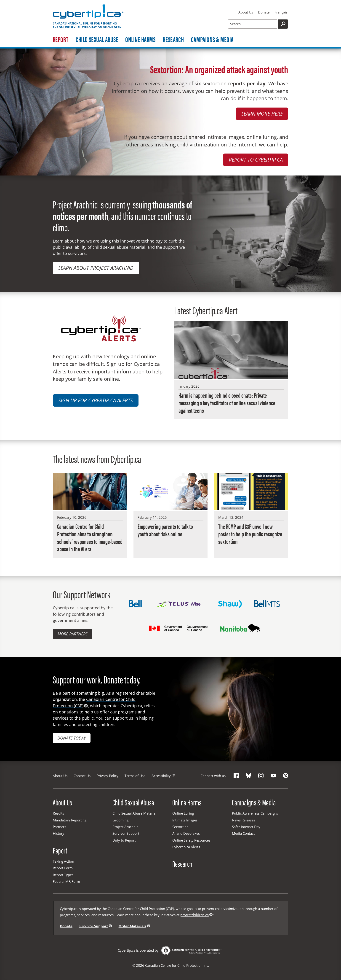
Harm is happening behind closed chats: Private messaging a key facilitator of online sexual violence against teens (227, 403)
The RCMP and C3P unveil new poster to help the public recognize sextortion (250, 534)
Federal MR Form (66, 881)
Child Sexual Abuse (97, 40)
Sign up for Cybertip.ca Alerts (96, 400)
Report (61, 40)
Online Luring (183, 813)
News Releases (244, 820)
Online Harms (140, 40)
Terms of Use (135, 776)
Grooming (120, 820)
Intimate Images (185, 820)
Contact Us (82, 776)
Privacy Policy (108, 776)
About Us (246, 12)
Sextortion (180, 827)
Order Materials (132, 926)
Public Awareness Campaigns (255, 813)
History (59, 833)
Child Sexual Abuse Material (134, 813)
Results (58, 813)
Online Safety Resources (191, 840)
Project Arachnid (125, 827)
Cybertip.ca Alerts (186, 847)
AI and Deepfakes (186, 833)
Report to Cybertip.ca (256, 160)
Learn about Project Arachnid (96, 268)
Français (281, 12)
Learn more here (262, 114)
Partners (59, 827)
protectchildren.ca (194, 915)
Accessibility (161, 776)
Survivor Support (126, 833)
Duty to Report (124, 840)
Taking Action (63, 861)
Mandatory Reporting (70, 820)
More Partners (72, 634)
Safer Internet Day (246, 827)
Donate (264, 12)
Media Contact (243, 833)
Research (173, 40)
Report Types (63, 875)
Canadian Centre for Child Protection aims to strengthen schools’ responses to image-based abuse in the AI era (90, 538)
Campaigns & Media (212, 40)
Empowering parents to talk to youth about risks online (165, 530)
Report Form (63, 868)
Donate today (72, 738)
